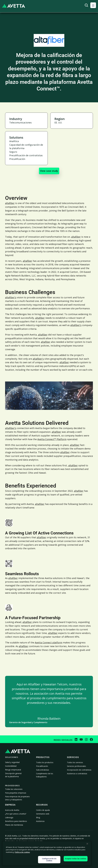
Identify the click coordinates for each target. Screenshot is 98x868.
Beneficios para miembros (16, 821)
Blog (38, 817)
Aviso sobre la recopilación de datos (55, 851)
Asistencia (40, 821)
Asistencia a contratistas (77, 774)
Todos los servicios (75, 762)
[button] (93, 5)
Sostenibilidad (11, 766)
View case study (49, 171)
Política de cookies (32, 851)
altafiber (10, 203)
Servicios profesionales (76, 766)
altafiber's (11, 297)
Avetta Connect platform (49, 643)
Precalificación (42, 766)
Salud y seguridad (12, 762)
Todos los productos (45, 762)
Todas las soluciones (14, 789)
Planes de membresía (14, 825)
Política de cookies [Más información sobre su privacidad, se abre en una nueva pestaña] (22, 866)
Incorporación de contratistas (79, 770)
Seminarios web (43, 814)
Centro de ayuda (43, 810)
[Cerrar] (87, 858)
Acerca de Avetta (12, 810)
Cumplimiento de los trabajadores (45, 775)
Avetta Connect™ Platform (52, 439)
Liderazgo (9, 817)
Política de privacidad (10, 851)
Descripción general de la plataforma (13, 775)
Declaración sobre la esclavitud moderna (77, 851)
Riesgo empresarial (13, 770)
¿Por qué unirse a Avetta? (16, 814)
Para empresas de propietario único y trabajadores (17, 798)
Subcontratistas (43, 770)
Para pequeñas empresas (16, 793)
